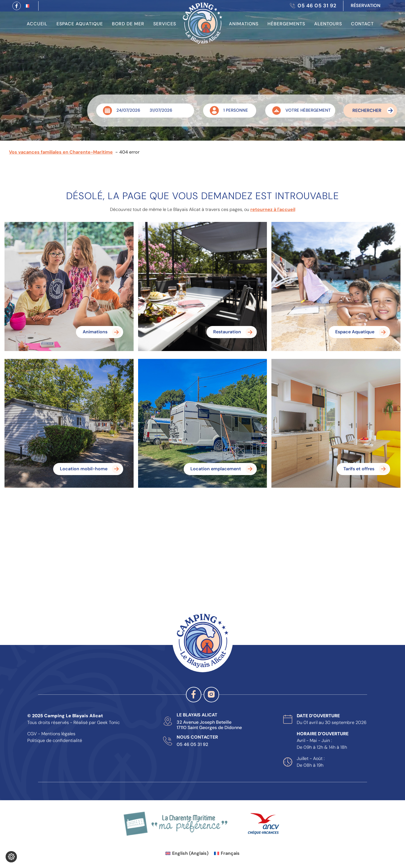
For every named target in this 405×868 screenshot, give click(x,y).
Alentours (328, 24)
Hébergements (286, 24)
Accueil (37, 24)
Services (165, 24)
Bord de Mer (128, 24)
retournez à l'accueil (273, 209)
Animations (244, 24)
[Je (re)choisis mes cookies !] (11, 857)
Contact (362, 24)
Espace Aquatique (80, 24)
